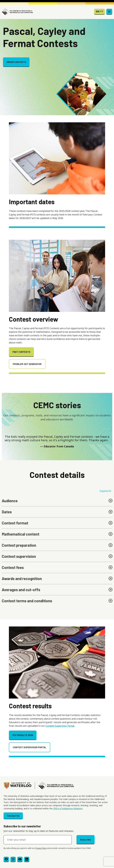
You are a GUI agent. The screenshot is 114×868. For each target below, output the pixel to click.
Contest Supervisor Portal (60, 726)
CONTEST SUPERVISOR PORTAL (30, 747)
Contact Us (13, 816)
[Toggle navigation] (109, 12)
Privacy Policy (41, 848)
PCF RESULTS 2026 (23, 735)
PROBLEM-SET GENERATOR (27, 364)
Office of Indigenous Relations (68, 808)
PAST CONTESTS (21, 352)
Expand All (105, 491)
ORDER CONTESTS (16, 62)
